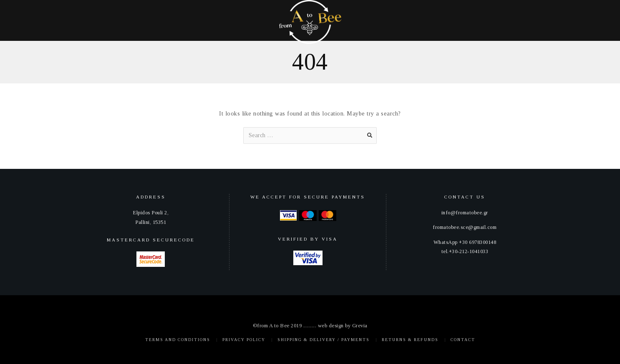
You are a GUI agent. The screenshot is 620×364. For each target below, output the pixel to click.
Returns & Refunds (410, 340)
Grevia (360, 326)
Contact (463, 340)
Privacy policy (244, 340)
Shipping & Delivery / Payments (324, 340)
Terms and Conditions (178, 340)
